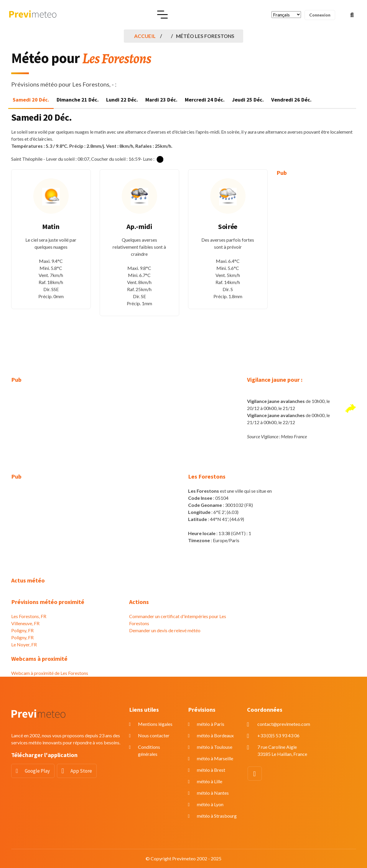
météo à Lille (210, 781)
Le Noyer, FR (24, 644)
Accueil (145, 36)
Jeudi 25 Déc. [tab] (248, 100)
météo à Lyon (210, 804)
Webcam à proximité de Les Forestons (50, 673)
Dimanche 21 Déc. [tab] (78, 100)
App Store (81, 771)
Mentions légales (155, 724)
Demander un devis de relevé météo (165, 630)
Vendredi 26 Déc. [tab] (291, 100)
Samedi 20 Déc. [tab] (31, 100)
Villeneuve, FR (25, 623)
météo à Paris (211, 724)
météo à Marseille (215, 758)
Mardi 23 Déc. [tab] (161, 100)
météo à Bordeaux (215, 735)
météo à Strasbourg (217, 816)
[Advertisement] (316, 272)
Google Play (37, 771)
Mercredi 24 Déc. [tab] (205, 100)
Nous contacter (154, 735)
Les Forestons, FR (29, 616)
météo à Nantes (213, 793)
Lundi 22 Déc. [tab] (122, 100)
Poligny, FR (22, 630)
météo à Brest (211, 770)
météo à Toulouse (215, 747)
